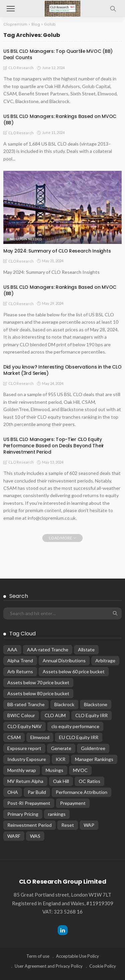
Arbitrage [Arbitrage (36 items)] (105, 660)
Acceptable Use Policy (77, 956)
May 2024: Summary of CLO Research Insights (57, 251)
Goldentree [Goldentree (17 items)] (93, 748)
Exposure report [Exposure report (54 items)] (24, 748)
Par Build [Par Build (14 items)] (37, 792)
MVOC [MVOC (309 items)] (80, 770)
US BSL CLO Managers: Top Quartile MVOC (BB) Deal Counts (58, 54)
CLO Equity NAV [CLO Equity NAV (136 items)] (24, 726)
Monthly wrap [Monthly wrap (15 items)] (22, 770)
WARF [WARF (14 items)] (14, 836)
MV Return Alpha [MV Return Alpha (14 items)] (25, 781)
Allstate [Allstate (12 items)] (86, 650)
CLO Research (21, 68)
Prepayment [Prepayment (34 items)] (73, 803)
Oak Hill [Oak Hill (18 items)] (61, 781)
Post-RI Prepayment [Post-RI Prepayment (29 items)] (29, 803)
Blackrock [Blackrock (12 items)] (64, 704)
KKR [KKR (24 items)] (60, 759)
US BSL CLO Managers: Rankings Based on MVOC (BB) (60, 119)
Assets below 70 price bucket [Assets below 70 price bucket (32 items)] (38, 682)
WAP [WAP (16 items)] (89, 825)
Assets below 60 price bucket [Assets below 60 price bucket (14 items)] (74, 671)
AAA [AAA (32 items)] (12, 650)
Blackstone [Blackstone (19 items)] (96, 704)
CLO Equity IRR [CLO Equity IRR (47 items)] (91, 715)
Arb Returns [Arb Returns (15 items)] (20, 671)
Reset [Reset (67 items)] (68, 825)
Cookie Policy (103, 966)
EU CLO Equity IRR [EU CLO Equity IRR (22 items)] (79, 737)
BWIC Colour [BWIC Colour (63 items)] (21, 715)
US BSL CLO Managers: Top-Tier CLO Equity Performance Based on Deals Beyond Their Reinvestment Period (54, 446)
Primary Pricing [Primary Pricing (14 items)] (23, 814)
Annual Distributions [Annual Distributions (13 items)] (64, 660)
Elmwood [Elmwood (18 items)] (40, 737)
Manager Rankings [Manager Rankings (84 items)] (94, 759)
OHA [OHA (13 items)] (13, 792)
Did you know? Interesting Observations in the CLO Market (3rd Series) (62, 370)
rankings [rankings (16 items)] (57, 814)
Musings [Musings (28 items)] (54, 770)
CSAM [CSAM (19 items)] (14, 737)
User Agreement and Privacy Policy (49, 966)
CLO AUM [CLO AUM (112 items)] (55, 715)
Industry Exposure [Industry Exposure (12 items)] (27, 759)
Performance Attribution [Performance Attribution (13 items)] (81, 792)
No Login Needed (26, 239)
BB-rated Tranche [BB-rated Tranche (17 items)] (26, 704)
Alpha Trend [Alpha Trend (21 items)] (20, 660)
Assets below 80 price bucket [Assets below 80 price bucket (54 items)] (38, 693)
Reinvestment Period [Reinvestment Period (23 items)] (29, 825)
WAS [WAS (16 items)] (35, 836)
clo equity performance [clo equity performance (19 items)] (75, 726)
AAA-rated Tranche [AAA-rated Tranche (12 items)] (48, 650)
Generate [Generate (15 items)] (61, 748)
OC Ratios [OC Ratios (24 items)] (89, 781)
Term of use (38, 956)
